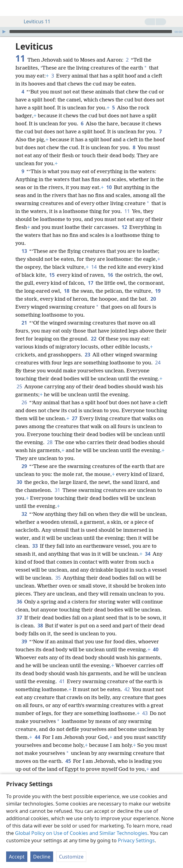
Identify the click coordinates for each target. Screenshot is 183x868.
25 (19, 386)
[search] (175, 8)
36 (19, 602)
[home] (9, 8)
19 (158, 291)
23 (87, 355)
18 (66, 291)
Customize (71, 857)
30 (19, 482)
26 (24, 402)
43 (145, 713)
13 (24, 251)
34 (148, 554)
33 (35, 546)
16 (110, 275)
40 (156, 649)
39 (24, 641)
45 (68, 761)
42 (127, 689)
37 (19, 618)
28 (50, 442)
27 (74, 418)
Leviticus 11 (34, 21)
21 (24, 323)
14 (94, 267)
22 (93, 339)
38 (40, 626)
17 (90, 283)
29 (24, 466)
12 (124, 227)
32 (24, 514)
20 (153, 299)
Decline (42, 857)
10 (109, 187)
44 (37, 737)
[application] (91, 32)
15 (52, 275)
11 (127, 211)
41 (62, 681)
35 (58, 578)
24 (158, 363)
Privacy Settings (136, 840)
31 (57, 490)
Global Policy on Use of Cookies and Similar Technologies (81, 833)
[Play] (4, 32)
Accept (17, 857)
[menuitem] (9, 8)
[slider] (91, 32)
